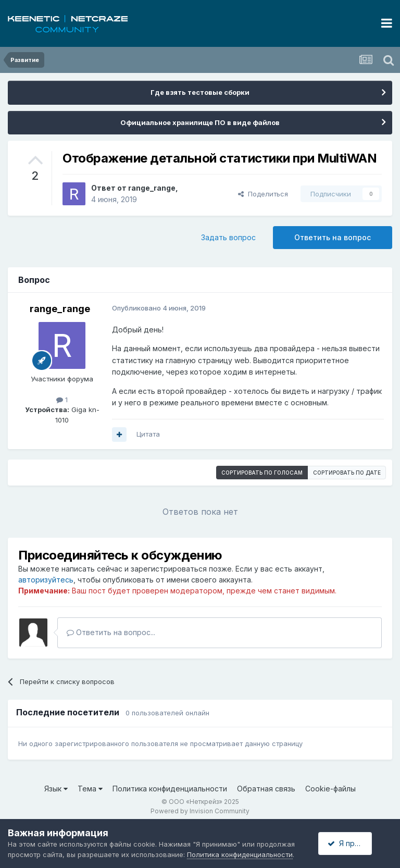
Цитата (148, 434)
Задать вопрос (228, 237)
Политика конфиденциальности (170, 789)
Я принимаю (354, 843)
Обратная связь (266, 789)
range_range (152, 188)
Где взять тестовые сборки (200, 92)
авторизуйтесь (46, 580)
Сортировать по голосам (262, 473)
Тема (90, 789)
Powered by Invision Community (200, 811)
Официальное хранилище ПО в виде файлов (200, 122)
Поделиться (263, 194)
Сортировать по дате (347, 473)
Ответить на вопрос (333, 237)
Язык (56, 789)
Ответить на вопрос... (111, 632)
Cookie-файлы (330, 789)
